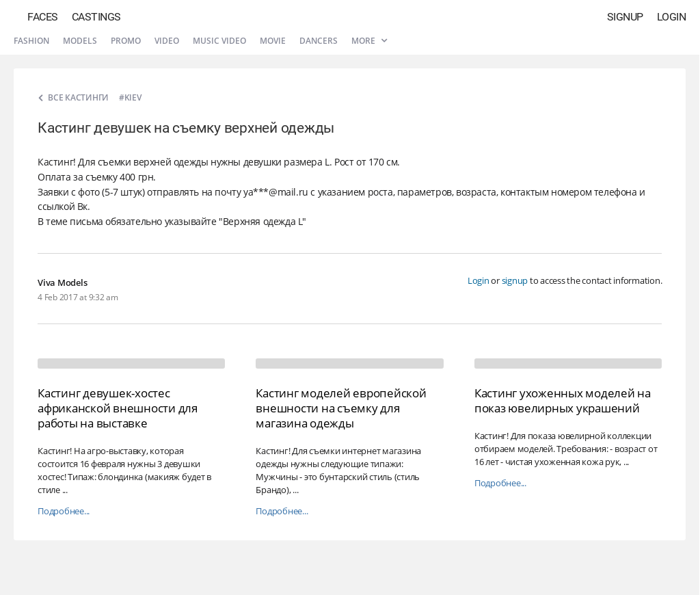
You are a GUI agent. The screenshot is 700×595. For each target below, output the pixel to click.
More (369, 41)
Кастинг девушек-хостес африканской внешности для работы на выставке (118, 408)
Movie (273, 41)
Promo (126, 41)
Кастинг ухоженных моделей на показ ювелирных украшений (563, 400)
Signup (625, 17)
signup (515, 280)
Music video (219, 41)
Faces (43, 17)
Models (80, 41)
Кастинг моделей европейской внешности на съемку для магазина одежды (341, 408)
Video (167, 41)
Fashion (31, 41)
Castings (96, 17)
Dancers (319, 41)
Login (672, 17)
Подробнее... (64, 511)
